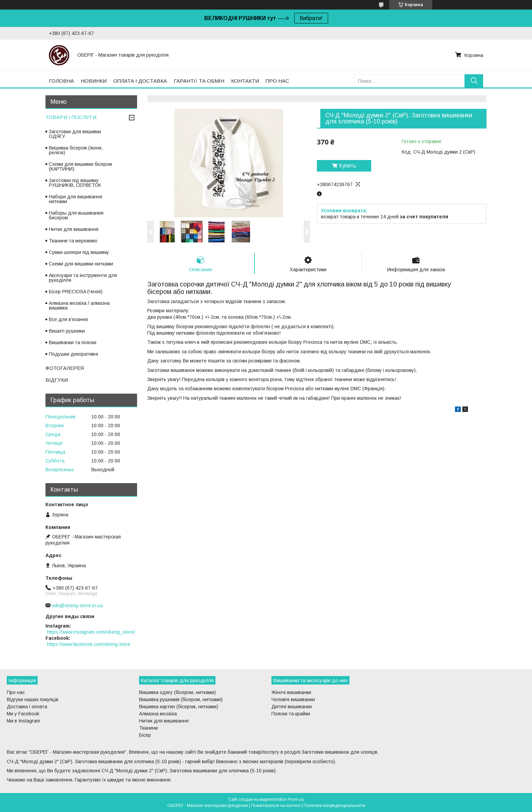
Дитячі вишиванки (292, 707)
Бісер (145, 735)
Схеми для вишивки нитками (81, 264)
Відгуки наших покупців (33, 699)
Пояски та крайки (291, 714)
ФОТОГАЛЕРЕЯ (65, 368)
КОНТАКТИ (245, 81)
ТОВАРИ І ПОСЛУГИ (71, 117)
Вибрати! (311, 18)
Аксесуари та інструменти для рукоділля (83, 278)
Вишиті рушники (67, 331)
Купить (348, 166)
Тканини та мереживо (73, 241)
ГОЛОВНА (61, 81)
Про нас (16, 692)
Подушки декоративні (73, 354)
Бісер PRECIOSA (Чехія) (76, 292)
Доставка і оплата (27, 707)
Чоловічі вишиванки (293, 699)
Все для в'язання (68, 319)
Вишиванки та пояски (73, 342)
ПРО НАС (277, 81)
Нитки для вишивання (74, 229)
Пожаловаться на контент (276, 806)
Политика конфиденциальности (334, 806)
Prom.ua (296, 799)
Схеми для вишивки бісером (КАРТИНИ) (80, 166)
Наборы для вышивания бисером (76, 215)
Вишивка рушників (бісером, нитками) (181, 699)
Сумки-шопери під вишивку (79, 252)
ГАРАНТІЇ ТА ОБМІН (199, 81)
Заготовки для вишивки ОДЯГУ (75, 134)
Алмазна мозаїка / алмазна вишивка (79, 305)
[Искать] (474, 81)
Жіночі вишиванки (291, 692)
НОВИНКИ (94, 81)
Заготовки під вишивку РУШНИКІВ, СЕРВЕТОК (75, 183)
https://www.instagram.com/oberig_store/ (91, 632)
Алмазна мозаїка (158, 714)
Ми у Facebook (23, 714)
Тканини (148, 728)
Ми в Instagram (23, 721)
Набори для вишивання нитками (75, 199)
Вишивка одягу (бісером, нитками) (177, 692)
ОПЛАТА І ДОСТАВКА (140, 81)
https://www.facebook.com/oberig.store (89, 644)
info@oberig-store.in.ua (78, 606)
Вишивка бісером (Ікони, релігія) (76, 150)
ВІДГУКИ (57, 380)
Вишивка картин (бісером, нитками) (179, 707)
